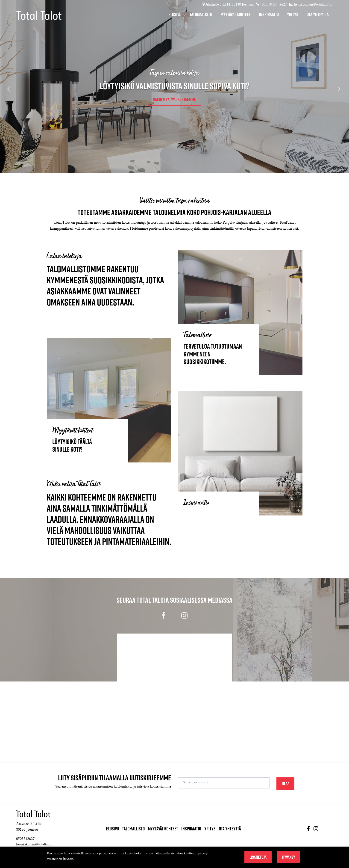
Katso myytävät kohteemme (174, 99)
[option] (174, 86)
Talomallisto (201, 14)
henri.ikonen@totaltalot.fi (313, 5)
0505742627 (25, 839)
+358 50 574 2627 (273, 5)
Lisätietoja (258, 857)
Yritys (293, 14)
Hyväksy (289, 857)
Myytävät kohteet (236, 14)
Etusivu (175, 14)
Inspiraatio (269, 14)
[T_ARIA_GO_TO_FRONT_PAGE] (31, 18)
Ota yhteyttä (318, 14)
